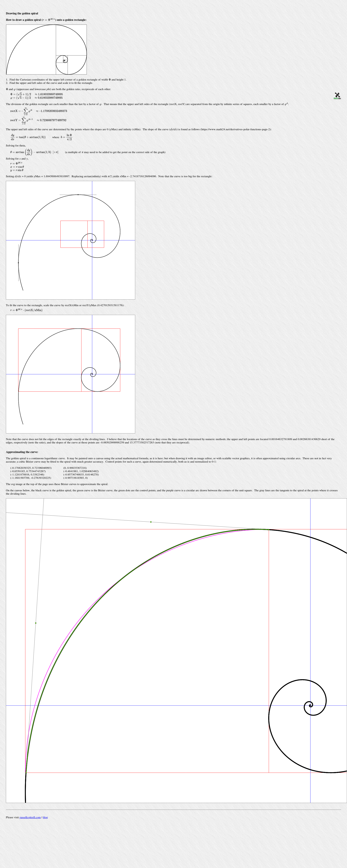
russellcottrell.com (30, 817)
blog (45, 817)
